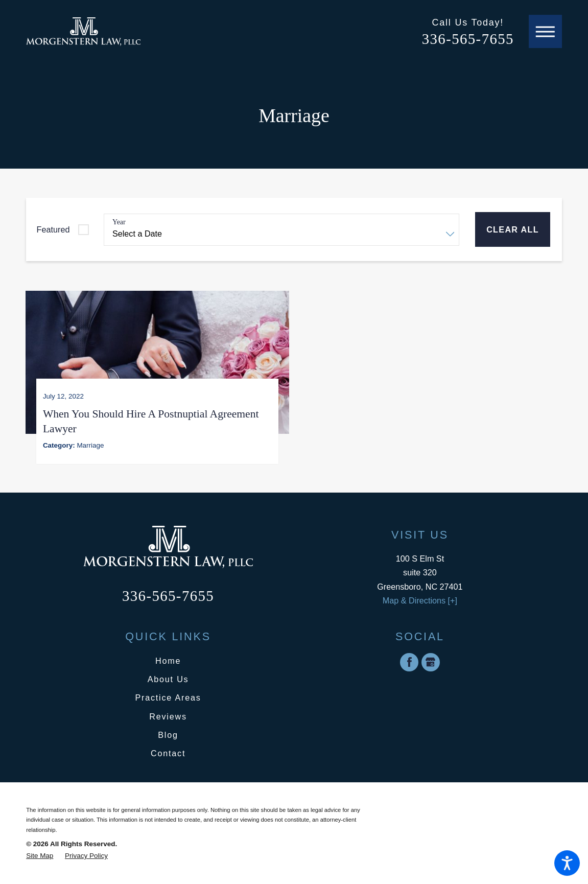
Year (119, 222)
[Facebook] (409, 661)
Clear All (513, 229)
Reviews (168, 715)
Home (168, 659)
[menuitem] (168, 659)
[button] (567, 863)
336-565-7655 (468, 39)
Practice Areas (168, 696)
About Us (168, 678)
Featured (53, 229)
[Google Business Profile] (431, 661)
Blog (168, 733)
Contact (168, 752)
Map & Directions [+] (420, 599)
